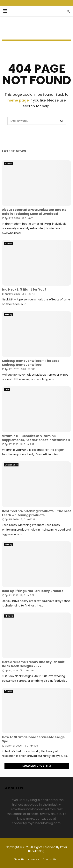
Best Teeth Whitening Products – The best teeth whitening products (36, 513)
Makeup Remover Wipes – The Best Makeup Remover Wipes (30, 363)
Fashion (9, 616)
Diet (7, 390)
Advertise (33, 859)
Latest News (14, 151)
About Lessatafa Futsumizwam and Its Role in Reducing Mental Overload (34, 212)
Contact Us (50, 859)
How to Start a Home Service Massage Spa (33, 739)
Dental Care (11, 465)
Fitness (8, 164)
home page (18, 100)
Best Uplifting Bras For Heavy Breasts (33, 591)
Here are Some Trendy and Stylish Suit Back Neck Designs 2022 (33, 664)
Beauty (9, 314)
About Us (19, 859)
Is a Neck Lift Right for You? (24, 289)
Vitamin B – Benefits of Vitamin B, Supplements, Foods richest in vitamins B (36, 438)
